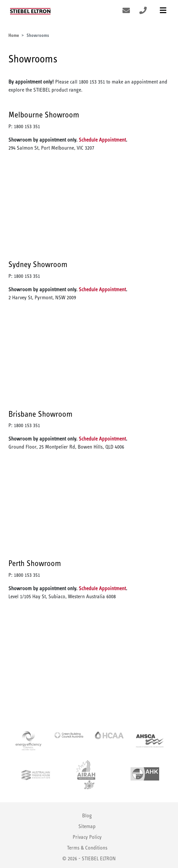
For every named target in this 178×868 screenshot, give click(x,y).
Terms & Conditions (87, 848)
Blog (87, 815)
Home (14, 35)
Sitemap (87, 826)
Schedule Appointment (102, 140)
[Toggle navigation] (163, 11)
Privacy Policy (87, 837)
